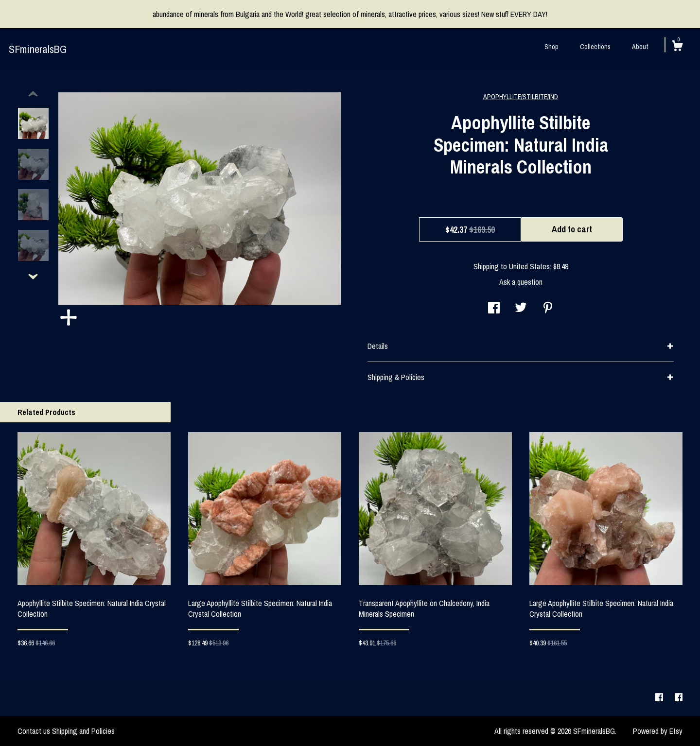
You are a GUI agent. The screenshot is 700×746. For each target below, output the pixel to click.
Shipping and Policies (83, 731)
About (640, 47)
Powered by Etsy (658, 731)
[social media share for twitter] (521, 309)
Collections (595, 47)
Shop (551, 47)
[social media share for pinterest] (548, 309)
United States (529, 266)
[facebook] (660, 697)
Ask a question (521, 282)
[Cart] (677, 47)
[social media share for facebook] (494, 309)
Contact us (34, 731)
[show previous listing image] (33, 94)
